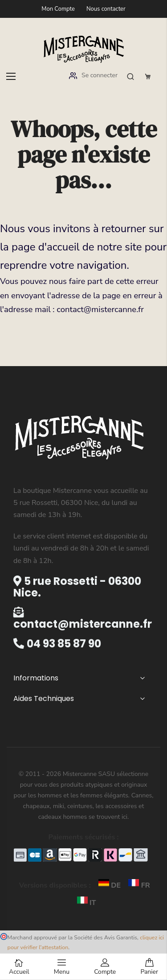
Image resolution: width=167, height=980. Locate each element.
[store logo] (84, 48)
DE (108, 885)
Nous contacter (106, 9)
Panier (149, 967)
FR (136, 885)
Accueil (19, 967)
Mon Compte (58, 9)
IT (84, 903)
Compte (105, 967)
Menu (62, 967)
